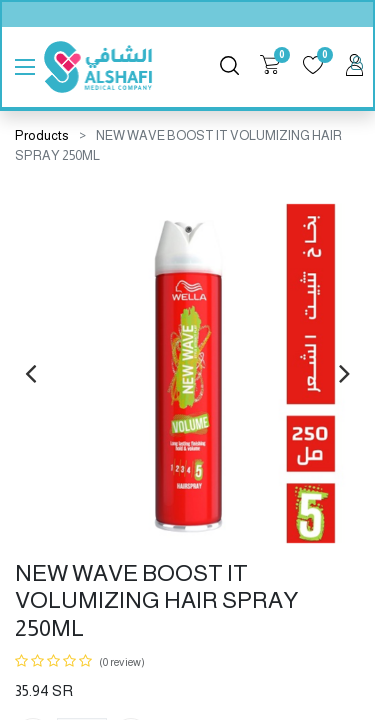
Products (42, 135)
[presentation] (30, 373)
